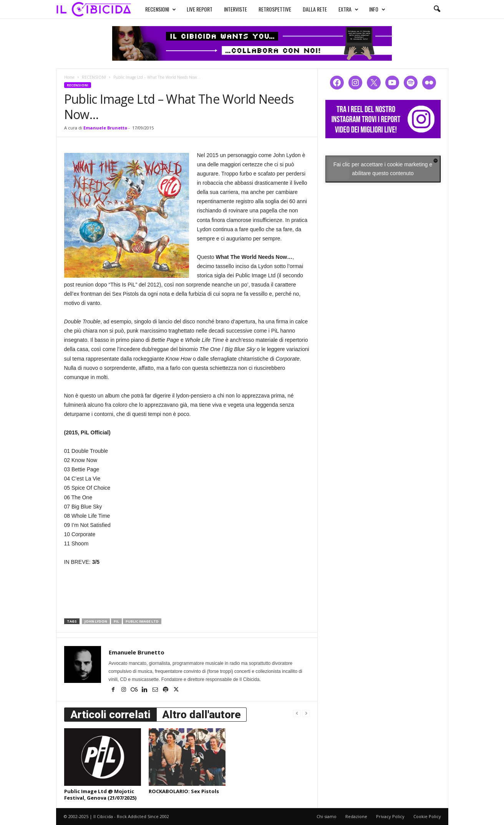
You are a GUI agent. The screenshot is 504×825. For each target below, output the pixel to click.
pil (116, 621)
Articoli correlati (110, 715)
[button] (437, 9)
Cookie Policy (427, 816)
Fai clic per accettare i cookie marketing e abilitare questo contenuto (383, 169)
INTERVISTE (228, 8)
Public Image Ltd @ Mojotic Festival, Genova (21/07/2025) (100, 794)
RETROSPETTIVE (268, 8)
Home (69, 77)
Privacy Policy (390, 816)
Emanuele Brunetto (105, 128)
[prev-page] (297, 713)
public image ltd (142, 621)
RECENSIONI (153, 8)
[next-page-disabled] (306, 713)
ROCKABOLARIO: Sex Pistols (184, 791)
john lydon (96, 621)
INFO (370, 8)
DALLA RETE (308, 8)
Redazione (356, 816)
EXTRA (341, 8)
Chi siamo (327, 816)
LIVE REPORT (192, 8)
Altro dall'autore (201, 715)
